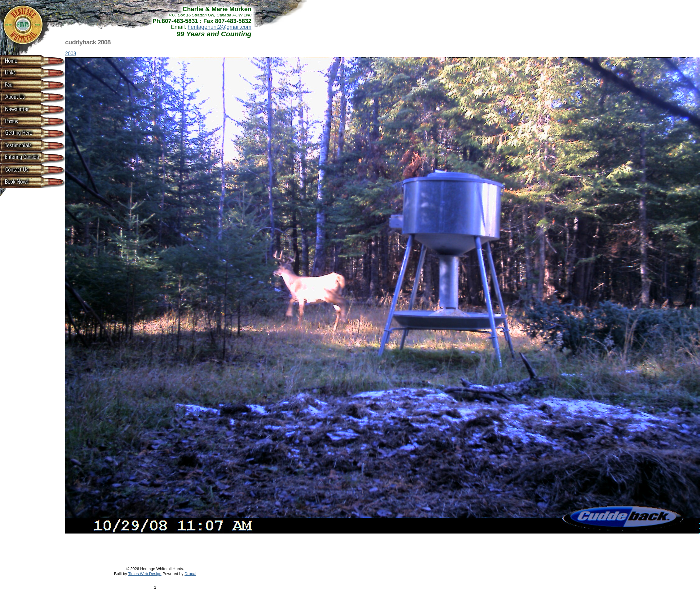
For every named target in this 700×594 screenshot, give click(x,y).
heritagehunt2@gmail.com (219, 27)
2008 (71, 54)
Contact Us (22, 169)
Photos (22, 121)
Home (22, 60)
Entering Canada (22, 157)
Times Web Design (145, 574)
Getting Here (22, 133)
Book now (22, 181)
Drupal (190, 574)
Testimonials (22, 145)
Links (22, 73)
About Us (22, 97)
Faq (22, 85)
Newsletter (22, 109)
